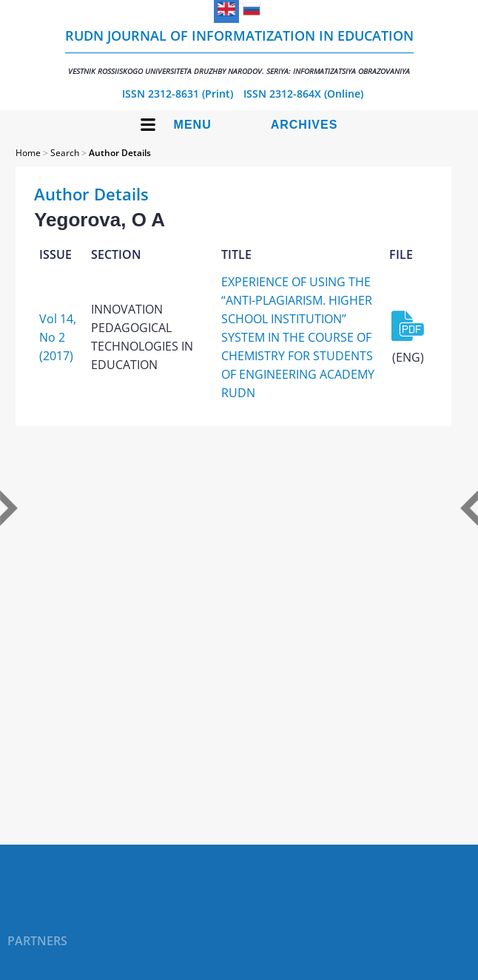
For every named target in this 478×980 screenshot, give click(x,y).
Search (65, 153)
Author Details (120, 153)
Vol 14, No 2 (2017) (58, 337)
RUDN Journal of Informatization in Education (239, 51)
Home (28, 153)
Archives (304, 125)
